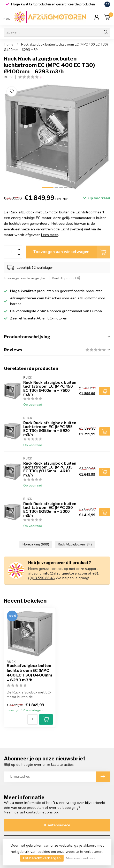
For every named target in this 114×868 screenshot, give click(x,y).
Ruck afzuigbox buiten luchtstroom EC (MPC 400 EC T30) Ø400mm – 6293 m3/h (29, 673)
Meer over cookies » (81, 858)
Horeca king (36, 544)
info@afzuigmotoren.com (65, 573)
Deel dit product (66, 278)
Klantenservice (57, 825)
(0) (42, 77)
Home (9, 45)
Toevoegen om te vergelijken (25, 278)
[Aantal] (33, 719)
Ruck (8, 77)
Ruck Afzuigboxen (75, 544)
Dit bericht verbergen (42, 858)
